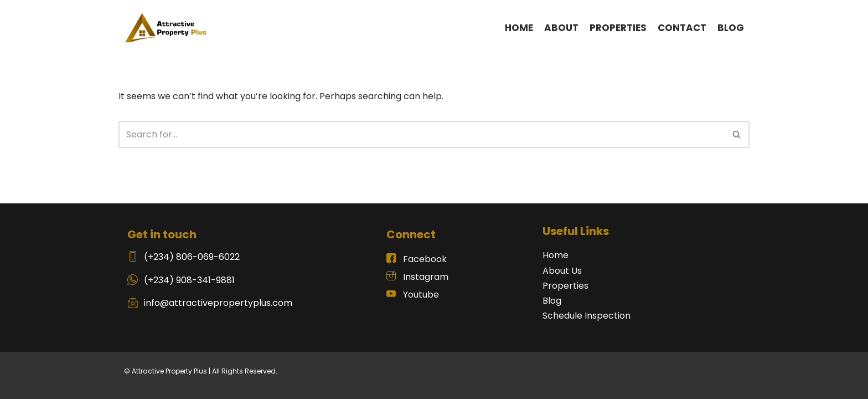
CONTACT (682, 28)
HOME (519, 28)
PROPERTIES (618, 28)
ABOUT (561, 28)
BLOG (731, 28)
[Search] (422, 134)
